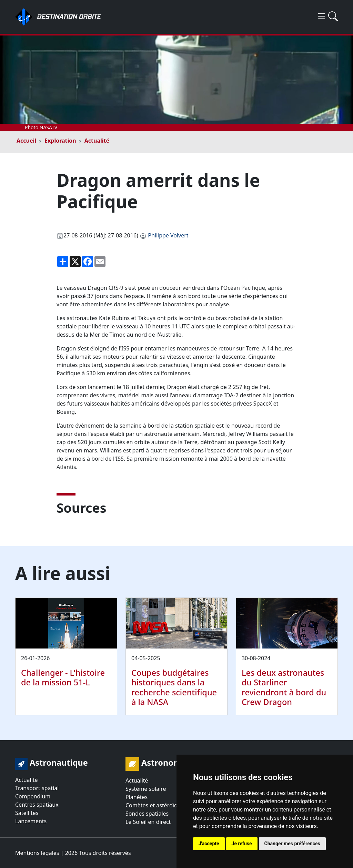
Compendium (33, 796)
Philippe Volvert (168, 235)
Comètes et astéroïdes (154, 805)
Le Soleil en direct (148, 822)
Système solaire (146, 789)
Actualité (97, 141)
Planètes (137, 797)
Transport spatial (37, 788)
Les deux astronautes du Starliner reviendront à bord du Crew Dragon (284, 687)
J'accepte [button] (209, 844)
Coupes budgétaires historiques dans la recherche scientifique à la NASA (174, 687)
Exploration (60, 141)
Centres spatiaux (37, 805)
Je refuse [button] (242, 844)
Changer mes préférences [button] (292, 844)
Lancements (31, 821)
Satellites (27, 813)
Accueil (26, 141)
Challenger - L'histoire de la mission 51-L (63, 677)
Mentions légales (37, 853)
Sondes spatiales (147, 814)
